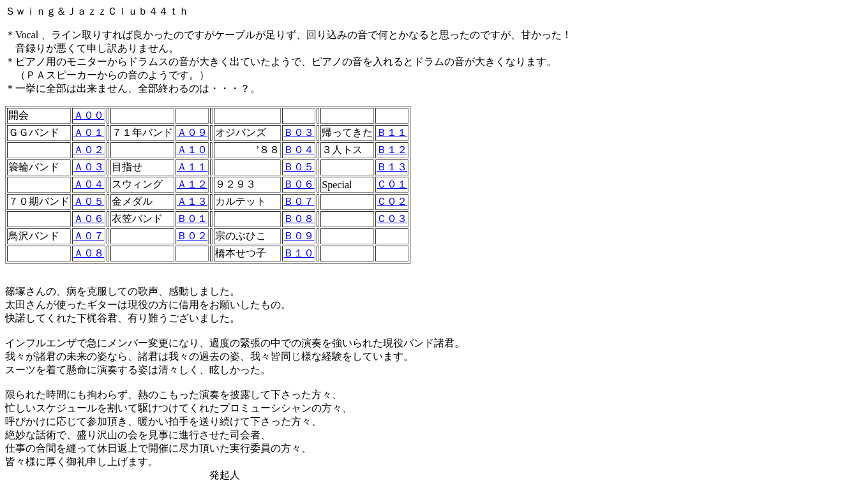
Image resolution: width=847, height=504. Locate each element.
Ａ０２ (89, 150)
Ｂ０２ (192, 236)
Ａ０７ (89, 236)
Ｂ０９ (299, 236)
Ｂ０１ (192, 219)
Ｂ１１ (392, 132)
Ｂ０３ (299, 132)
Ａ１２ (192, 184)
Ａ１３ (192, 201)
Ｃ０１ (392, 184)
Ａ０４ (89, 184)
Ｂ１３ (392, 167)
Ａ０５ (89, 201)
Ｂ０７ (299, 201)
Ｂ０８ (299, 219)
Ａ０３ (89, 167)
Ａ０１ (89, 132)
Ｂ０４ (299, 150)
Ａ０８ (89, 253)
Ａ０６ (89, 219)
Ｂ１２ (392, 150)
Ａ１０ (192, 150)
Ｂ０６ (299, 184)
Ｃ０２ (392, 201)
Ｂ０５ (299, 167)
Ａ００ (89, 115)
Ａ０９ (192, 132)
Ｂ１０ (299, 253)
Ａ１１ (192, 167)
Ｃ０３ (392, 219)
